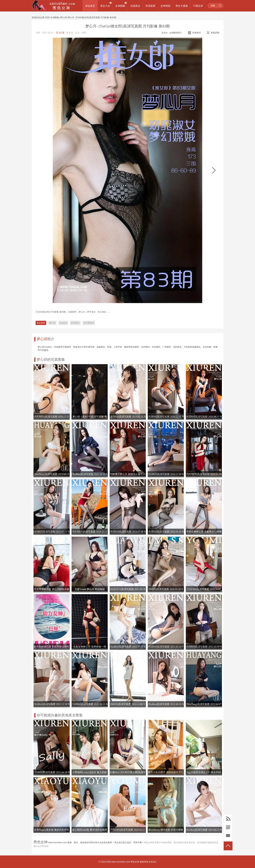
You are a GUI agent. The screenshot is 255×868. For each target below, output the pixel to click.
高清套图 (150, 6)
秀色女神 (135, 862)
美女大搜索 (182, 6)
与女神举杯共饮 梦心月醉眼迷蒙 (52, 589)
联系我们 (153, 862)
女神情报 (165, 6)
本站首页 (90, 6)
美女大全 (105, 6)
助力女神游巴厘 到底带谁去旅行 (52, 647)
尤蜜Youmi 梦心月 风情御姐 (90, 589)
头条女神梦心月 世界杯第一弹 (90, 647)
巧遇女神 (198, 6)
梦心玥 (63, 18)
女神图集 (120, 6)
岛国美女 (135, 6)
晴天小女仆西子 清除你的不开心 (166, 772)
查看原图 (213, 33)
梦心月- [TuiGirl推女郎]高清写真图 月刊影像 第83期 (92, 18)
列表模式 (197, 33)
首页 (47, 18)
